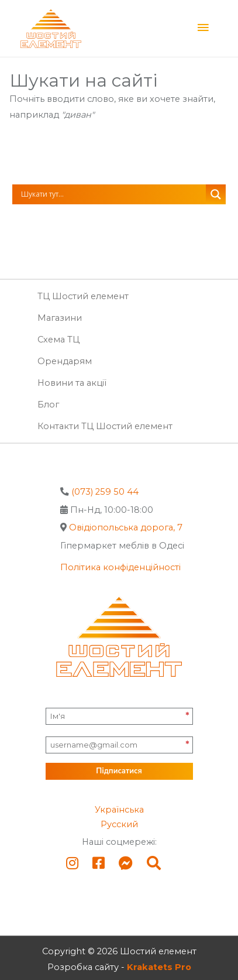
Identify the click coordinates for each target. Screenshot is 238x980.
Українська (119, 810)
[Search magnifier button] (216, 194)
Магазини (60, 318)
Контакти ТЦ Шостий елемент (105, 426)
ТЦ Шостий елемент (83, 296)
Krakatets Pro (159, 967)
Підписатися (119, 771)
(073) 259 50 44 (105, 492)
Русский (119, 824)
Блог (48, 405)
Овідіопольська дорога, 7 (126, 527)
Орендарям (65, 361)
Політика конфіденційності (120, 567)
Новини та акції (72, 383)
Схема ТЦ (58, 340)
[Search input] (112, 194)
